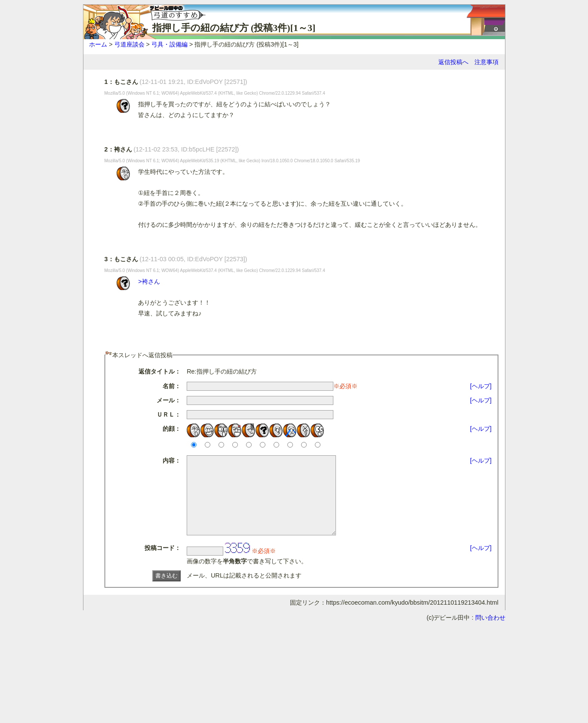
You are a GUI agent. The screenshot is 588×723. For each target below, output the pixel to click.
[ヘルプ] (481, 386)
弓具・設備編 (169, 44)
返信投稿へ (453, 62)
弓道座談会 (129, 44)
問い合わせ (490, 633)
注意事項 (486, 62)
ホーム (98, 44)
